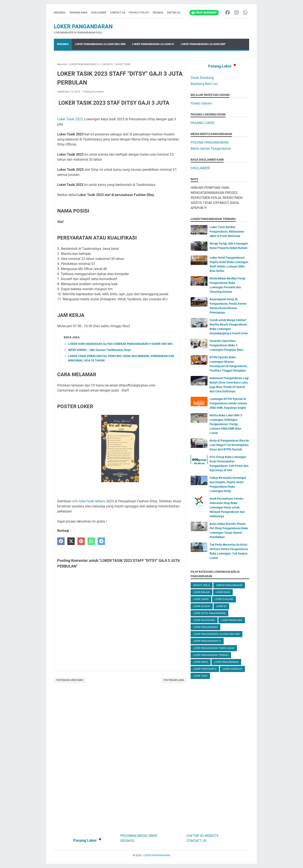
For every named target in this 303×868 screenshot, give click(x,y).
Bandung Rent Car (204, 84)
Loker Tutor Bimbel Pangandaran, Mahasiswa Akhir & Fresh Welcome (227, 232)
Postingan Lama (174, 680)
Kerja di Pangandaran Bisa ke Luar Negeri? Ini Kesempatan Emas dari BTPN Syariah (229, 445)
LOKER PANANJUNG (232, 620)
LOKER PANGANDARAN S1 (207, 641)
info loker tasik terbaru (88, 501)
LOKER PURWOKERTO (205, 669)
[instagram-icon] (236, 13)
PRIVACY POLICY (139, 13)
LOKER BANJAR (201, 592)
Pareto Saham (201, 103)
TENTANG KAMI (78, 13)
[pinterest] (81, 541)
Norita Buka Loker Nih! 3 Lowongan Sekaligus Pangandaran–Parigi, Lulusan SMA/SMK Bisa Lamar (226, 424)
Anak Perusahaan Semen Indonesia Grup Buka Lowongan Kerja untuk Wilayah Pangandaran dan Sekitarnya (227, 507)
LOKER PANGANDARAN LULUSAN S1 (153, 44)
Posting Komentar (94, 92)
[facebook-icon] (228, 13)
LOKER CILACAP (202, 606)
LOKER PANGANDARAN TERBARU (211, 655)
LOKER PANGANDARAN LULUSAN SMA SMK (100, 44)
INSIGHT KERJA (202, 585)
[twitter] (71, 541)
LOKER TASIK (200, 676)
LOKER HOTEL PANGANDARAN (209, 613)
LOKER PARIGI (201, 662)
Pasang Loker (220, 66)
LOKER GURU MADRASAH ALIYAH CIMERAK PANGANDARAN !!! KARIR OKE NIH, (121, 344)
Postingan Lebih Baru (70, 680)
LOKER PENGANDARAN (226, 662)
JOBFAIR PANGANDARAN (229, 585)
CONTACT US (118, 13)
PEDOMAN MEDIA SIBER (139, 836)
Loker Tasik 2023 (70, 119)
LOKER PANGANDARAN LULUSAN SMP (203, 44)
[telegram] (101, 541)
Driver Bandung (202, 78)
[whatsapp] (91, 541)
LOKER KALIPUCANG (204, 620)
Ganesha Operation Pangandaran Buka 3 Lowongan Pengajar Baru (226, 345)
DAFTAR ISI (174, 13)
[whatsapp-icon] (245, 13)
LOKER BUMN (223, 592)
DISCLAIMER (99, 13)
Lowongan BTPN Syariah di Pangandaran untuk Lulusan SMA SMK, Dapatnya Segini (228, 403)
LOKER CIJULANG (224, 599)
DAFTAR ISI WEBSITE (203, 836)
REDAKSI (158, 13)
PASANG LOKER (203, 123)
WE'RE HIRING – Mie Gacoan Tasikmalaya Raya (99, 350)
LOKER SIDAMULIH (232, 669)
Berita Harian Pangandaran (211, 149)
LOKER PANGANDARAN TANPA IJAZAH (214, 648)
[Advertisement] (220, 756)
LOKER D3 (221, 606)
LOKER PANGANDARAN (83, 26)
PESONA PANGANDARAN (209, 142)
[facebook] (61, 541)
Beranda (60, 13)
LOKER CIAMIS (201, 599)
